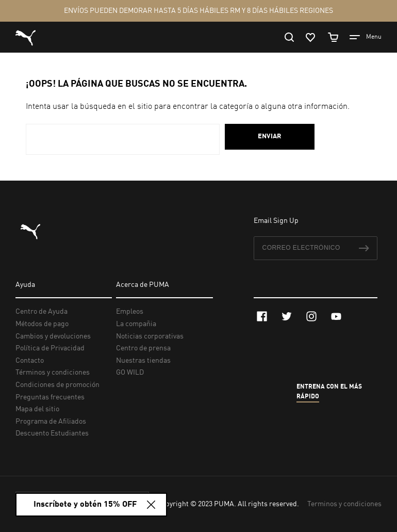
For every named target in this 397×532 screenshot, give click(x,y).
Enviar (270, 136)
